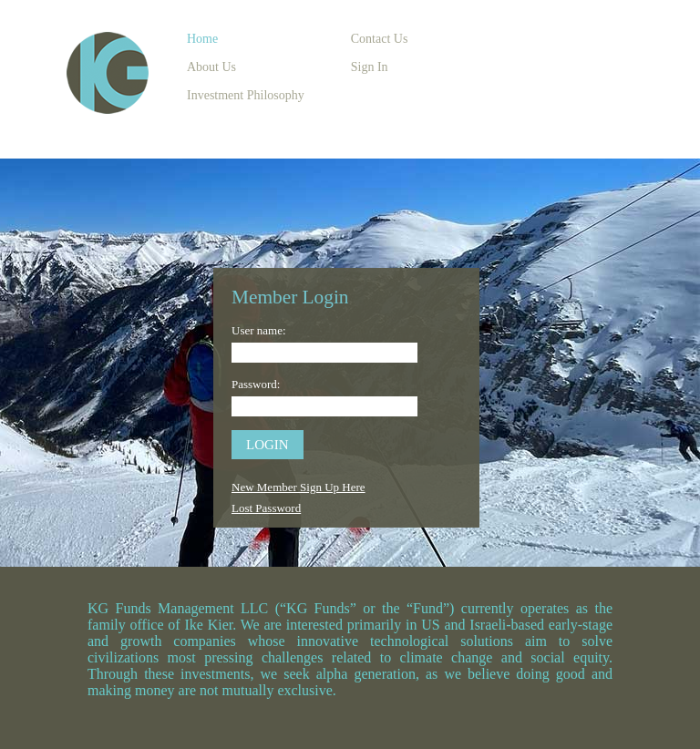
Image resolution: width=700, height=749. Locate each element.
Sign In (370, 67)
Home (202, 39)
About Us (211, 67)
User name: (259, 330)
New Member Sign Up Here (299, 487)
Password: (256, 384)
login (268, 445)
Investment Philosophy (246, 95)
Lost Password (266, 508)
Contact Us (380, 39)
